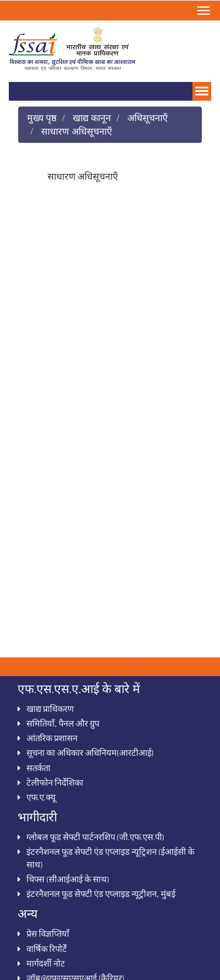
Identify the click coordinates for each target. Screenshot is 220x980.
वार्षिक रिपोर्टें (47, 948)
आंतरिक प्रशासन (52, 738)
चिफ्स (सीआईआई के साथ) (68, 879)
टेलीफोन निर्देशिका (55, 782)
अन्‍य (28, 913)
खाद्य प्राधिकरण (50, 708)
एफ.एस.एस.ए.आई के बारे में (79, 688)
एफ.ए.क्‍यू (41, 797)
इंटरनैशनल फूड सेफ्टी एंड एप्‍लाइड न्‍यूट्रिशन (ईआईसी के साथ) (110, 857)
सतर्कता (38, 767)
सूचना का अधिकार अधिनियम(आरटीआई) (90, 752)
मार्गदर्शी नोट (46, 963)
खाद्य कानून (92, 117)
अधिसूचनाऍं (148, 117)
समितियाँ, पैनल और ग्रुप (63, 723)
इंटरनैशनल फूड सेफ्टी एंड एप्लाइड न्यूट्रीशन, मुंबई (101, 893)
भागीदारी (37, 817)
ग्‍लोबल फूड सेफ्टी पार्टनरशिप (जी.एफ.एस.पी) (95, 837)
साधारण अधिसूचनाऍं (77, 131)
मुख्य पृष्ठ (42, 117)
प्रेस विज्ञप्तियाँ (48, 933)
